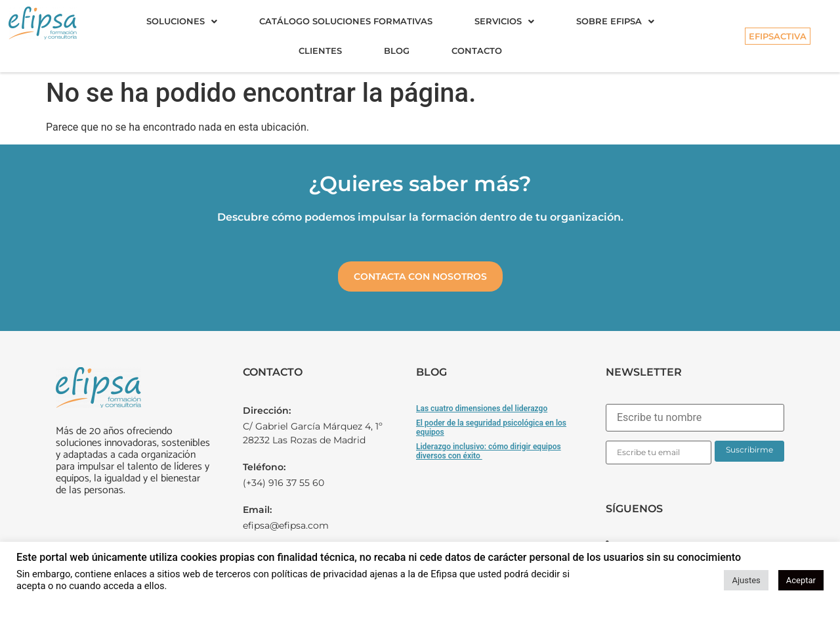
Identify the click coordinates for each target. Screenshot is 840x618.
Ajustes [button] (746, 580)
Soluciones (182, 21)
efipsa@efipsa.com (286, 525)
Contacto (477, 51)
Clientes (320, 51)
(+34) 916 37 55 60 (283, 483)
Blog (397, 51)
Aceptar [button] (801, 580)
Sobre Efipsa (615, 21)
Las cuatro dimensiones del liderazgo (482, 408)
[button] (182, 21)
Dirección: (267, 410)
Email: (257, 510)
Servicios (504, 21)
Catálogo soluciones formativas (346, 21)
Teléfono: (264, 467)
